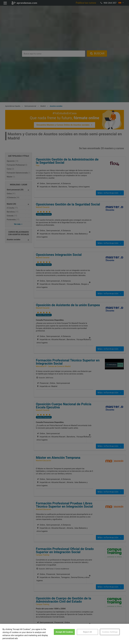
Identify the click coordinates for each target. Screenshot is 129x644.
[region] (64, 634)
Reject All (87, 632)
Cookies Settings (110, 632)
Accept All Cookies (64, 632)
